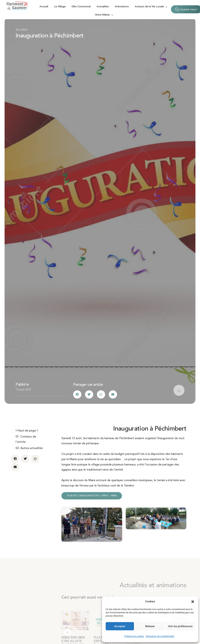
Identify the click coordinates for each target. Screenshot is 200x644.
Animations (122, 7)
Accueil (44, 7)
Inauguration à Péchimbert (50, 36)
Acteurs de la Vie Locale (151, 7)
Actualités (103, 7)
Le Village (60, 7)
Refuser (150, 626)
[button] (193, 602)
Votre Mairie (104, 15)
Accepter (120, 626)
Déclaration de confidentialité (160, 636)
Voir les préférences (180, 626)
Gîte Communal (81, 7)
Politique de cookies (134, 636)
